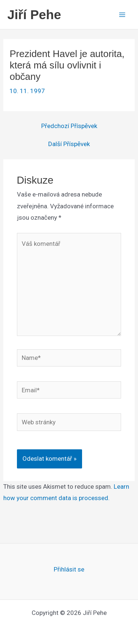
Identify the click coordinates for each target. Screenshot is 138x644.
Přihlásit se (69, 569)
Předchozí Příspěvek (69, 126)
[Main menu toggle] (123, 15)
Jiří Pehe (34, 15)
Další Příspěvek (69, 144)
